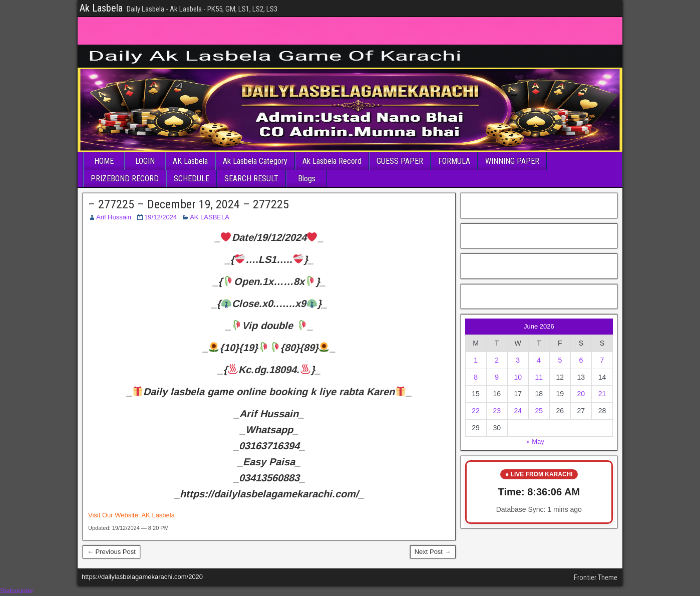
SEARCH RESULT (251, 179)
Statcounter (17, 591)
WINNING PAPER (512, 161)
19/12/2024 (160, 217)
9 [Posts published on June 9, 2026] (497, 377)
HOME (104, 161)
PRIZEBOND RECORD (125, 179)
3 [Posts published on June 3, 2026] (518, 360)
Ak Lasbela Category (255, 161)
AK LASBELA (210, 217)
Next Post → (433, 552)
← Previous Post (111, 552)
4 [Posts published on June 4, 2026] (539, 360)
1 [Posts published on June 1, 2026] (476, 360)
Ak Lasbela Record (332, 161)
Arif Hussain (114, 217)
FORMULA (454, 161)
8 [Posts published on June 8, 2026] (476, 377)
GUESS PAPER (400, 161)
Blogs (307, 179)
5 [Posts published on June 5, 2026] (560, 360)
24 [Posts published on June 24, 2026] (518, 411)
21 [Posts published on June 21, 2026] (602, 394)
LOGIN (145, 161)
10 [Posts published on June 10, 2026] (518, 377)
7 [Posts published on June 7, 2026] (602, 360)
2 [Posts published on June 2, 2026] (497, 360)
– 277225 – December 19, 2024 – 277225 (189, 204)
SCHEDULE (192, 179)
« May (535, 441)
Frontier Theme (596, 577)
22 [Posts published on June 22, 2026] (476, 411)
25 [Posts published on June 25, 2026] (539, 411)
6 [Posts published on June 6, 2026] (581, 360)
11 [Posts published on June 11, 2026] (539, 377)
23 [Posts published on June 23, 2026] (497, 411)
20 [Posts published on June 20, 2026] (581, 394)
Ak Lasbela (101, 8)
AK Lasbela (190, 161)
